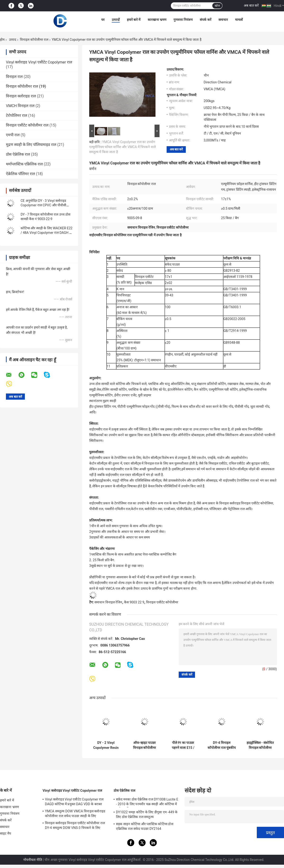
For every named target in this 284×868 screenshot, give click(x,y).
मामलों (239, 20)
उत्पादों (116, 20)
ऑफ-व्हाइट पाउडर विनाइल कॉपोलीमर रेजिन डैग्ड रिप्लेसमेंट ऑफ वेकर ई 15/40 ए (144, 745)
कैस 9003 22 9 (134, 602)
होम (2, 40)
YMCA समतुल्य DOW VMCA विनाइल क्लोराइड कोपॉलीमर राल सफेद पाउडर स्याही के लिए (75, 814)
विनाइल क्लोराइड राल (21, 96)
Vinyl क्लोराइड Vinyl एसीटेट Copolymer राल (39, 62)
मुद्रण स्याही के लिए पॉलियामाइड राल (31, 145)
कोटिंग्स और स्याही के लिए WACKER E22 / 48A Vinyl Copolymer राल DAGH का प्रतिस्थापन (47, 233)
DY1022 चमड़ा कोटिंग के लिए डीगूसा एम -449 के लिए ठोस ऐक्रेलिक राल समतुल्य (147, 814)
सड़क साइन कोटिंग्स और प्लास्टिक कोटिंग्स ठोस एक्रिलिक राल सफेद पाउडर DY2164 (145, 826)
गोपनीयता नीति (33, 860)
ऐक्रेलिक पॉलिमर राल (20, 174)
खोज (217, 6)
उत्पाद (13, 40)
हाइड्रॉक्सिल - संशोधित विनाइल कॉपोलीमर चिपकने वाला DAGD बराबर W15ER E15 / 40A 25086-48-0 (260, 745)
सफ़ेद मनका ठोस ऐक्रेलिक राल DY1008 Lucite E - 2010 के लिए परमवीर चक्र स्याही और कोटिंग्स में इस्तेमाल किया (147, 802)
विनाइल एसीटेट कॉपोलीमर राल (27, 125)
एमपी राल (13, 135)
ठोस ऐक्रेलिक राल (18, 154)
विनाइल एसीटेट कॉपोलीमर (162, 602)
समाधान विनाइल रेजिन (108, 602)
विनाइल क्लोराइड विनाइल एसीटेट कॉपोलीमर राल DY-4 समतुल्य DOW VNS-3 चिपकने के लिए (75, 825)
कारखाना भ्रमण (157, 20)
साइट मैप (6, 833)
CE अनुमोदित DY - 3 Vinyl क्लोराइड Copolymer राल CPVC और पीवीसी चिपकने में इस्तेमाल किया (43, 205)
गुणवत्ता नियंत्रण (183, 20)
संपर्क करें (205, 20)
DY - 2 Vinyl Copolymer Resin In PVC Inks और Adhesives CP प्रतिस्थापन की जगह (106, 745)
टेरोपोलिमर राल (17, 115)
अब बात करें (251, 5)
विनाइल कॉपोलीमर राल (34, 40)
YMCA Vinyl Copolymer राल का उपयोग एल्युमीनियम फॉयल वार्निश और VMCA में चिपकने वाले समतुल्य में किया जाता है (122, 147)
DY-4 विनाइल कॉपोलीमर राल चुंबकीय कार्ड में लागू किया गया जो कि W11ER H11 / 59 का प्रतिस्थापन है (222, 745)
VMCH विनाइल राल (20, 106)
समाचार (223, 20)
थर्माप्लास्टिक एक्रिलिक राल (24, 164)
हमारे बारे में (134, 20)
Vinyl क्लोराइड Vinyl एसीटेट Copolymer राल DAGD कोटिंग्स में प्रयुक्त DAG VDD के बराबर (74, 802)
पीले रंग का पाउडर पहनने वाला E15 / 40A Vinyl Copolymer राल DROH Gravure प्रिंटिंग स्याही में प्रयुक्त (183, 745)
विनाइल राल (14, 77)
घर (103, 20)
